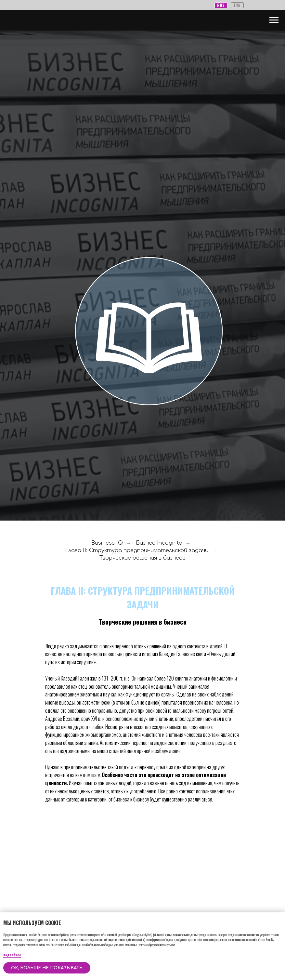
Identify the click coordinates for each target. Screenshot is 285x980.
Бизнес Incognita (159, 543)
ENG (237, 5)
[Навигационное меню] (274, 20)
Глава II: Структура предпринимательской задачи (137, 550)
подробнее (12, 955)
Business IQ (107, 543)
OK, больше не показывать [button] (47, 968)
